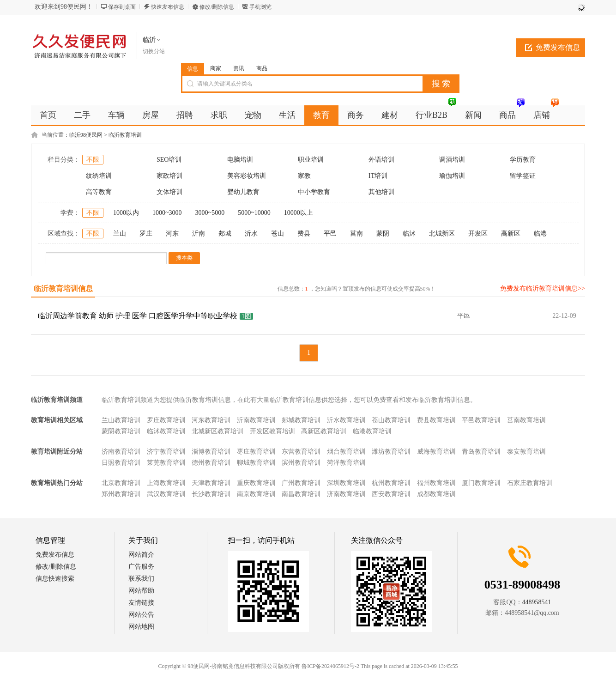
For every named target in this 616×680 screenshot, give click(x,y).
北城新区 (442, 234)
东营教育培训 (301, 452)
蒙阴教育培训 (121, 431)
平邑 (330, 234)
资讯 (239, 68)
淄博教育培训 (211, 452)
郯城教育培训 (301, 420)
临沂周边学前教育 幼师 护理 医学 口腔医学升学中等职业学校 (138, 316)
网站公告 (141, 615)
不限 (93, 160)
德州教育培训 (211, 463)
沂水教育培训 (346, 420)
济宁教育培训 (166, 452)
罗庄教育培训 (166, 420)
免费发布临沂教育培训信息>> (543, 288)
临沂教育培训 (125, 135)
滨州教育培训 (301, 463)
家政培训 (169, 176)
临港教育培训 (372, 431)
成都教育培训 (436, 494)
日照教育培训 (121, 463)
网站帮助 (141, 591)
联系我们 (141, 579)
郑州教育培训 (121, 494)
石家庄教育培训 (530, 483)
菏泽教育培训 (346, 463)
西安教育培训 (391, 494)
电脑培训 (240, 160)
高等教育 (99, 192)
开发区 (478, 234)
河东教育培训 (211, 420)
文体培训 (169, 192)
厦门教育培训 (481, 483)
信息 (193, 69)
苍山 (278, 234)
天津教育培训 (211, 483)
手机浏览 (260, 7)
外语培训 (381, 160)
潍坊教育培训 (391, 452)
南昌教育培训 (301, 494)
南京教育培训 (256, 494)
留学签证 (523, 176)
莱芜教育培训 (166, 463)
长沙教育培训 (211, 494)
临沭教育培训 (166, 431)
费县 (304, 234)
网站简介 (141, 555)
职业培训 (311, 160)
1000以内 (126, 213)
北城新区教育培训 (217, 431)
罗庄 (146, 234)
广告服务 (141, 567)
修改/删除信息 (217, 7)
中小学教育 (314, 192)
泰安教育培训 (526, 452)
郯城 (225, 234)
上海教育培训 (166, 483)
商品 (262, 68)
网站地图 (141, 627)
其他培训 (381, 192)
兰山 (120, 234)
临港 (540, 234)
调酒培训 (452, 160)
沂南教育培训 (256, 420)
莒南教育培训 (526, 420)
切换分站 (154, 51)
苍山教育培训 (391, 420)
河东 (172, 234)
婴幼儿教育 (243, 192)
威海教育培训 (436, 452)
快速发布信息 (168, 7)
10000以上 (299, 213)
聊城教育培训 (256, 463)
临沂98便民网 (86, 135)
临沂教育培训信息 (63, 288)
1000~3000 (167, 213)
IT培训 (378, 176)
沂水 (251, 234)
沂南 (199, 234)
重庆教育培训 (256, 483)
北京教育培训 (121, 483)
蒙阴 (383, 234)
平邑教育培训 (481, 420)
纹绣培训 (99, 176)
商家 (216, 68)
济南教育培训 (121, 452)
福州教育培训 (436, 483)
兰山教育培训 (121, 420)
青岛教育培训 (481, 452)
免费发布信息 (558, 47)
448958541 (537, 602)
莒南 (356, 234)
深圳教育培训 (346, 483)
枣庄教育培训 (256, 452)
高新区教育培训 (324, 431)
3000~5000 (210, 213)
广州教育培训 (301, 483)
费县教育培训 (436, 420)
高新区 (511, 234)
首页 (48, 115)
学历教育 (523, 160)
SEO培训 (169, 160)
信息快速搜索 (55, 579)
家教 (304, 176)
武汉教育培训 (166, 494)
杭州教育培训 (391, 483)
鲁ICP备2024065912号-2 (330, 666)
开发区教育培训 (272, 431)
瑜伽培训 (452, 176)
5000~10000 (254, 213)
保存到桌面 (122, 7)
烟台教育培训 (346, 452)
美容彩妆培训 (247, 176)
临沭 (409, 234)
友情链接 (141, 603)
